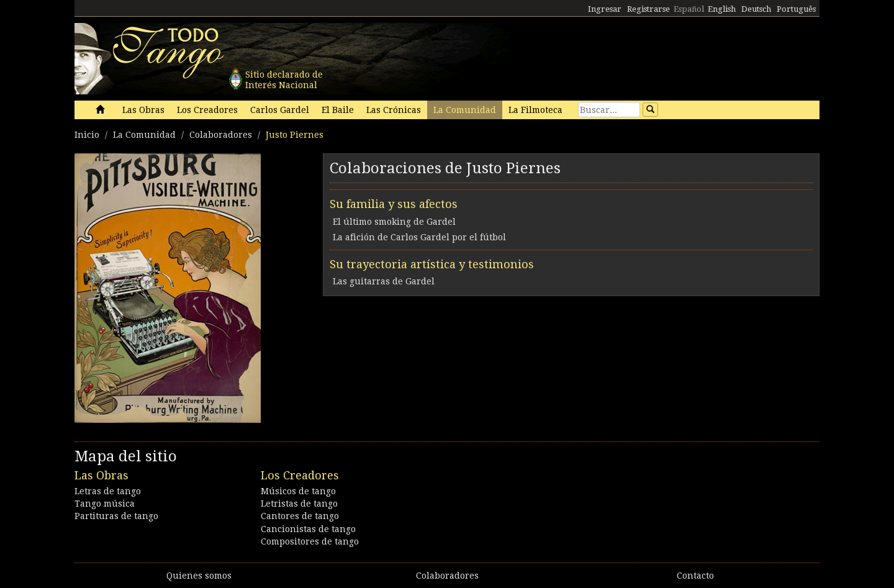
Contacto (695, 576)
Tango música (105, 504)
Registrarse (648, 9)
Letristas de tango (299, 504)
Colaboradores (221, 135)
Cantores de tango (300, 516)
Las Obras (143, 110)
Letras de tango (108, 491)
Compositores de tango (310, 541)
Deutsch (756, 9)
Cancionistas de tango (308, 529)
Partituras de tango (116, 516)
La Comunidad (465, 110)
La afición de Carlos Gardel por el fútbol (419, 237)
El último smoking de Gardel (394, 222)
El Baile (338, 110)
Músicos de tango (298, 491)
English (722, 9)
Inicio (87, 135)
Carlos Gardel (280, 110)
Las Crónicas (394, 110)
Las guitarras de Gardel (384, 281)
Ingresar (605, 9)
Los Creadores (207, 110)
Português (796, 9)
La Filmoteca (535, 110)
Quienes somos (199, 576)
